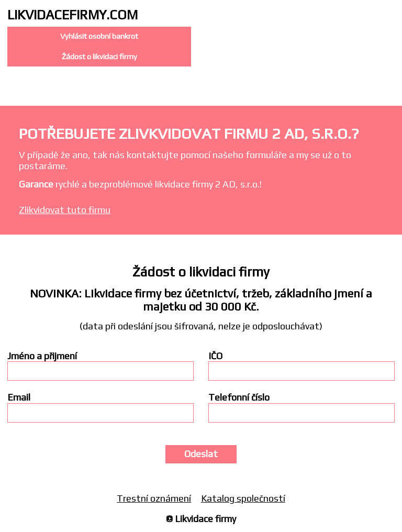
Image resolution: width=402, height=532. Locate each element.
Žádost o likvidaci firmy (99, 57)
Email (19, 397)
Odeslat (201, 454)
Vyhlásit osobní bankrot (99, 36)
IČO (215, 356)
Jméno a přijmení (42, 356)
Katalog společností (243, 498)
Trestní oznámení (154, 498)
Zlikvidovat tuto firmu (65, 210)
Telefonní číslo (239, 397)
